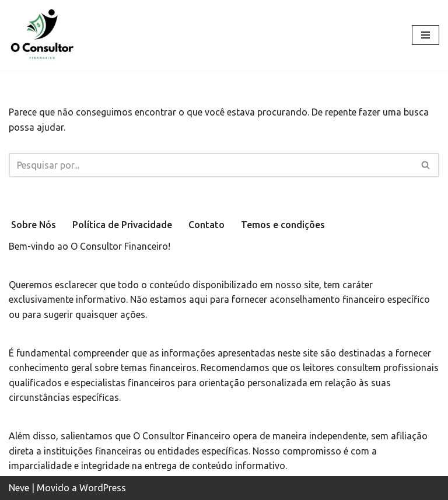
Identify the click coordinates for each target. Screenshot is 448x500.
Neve (19, 488)
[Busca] (211, 165)
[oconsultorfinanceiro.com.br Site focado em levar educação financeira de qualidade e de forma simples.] (44, 35)
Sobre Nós (34, 225)
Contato (206, 225)
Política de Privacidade (122, 225)
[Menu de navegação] (426, 35)
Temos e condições (283, 225)
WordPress (103, 488)
